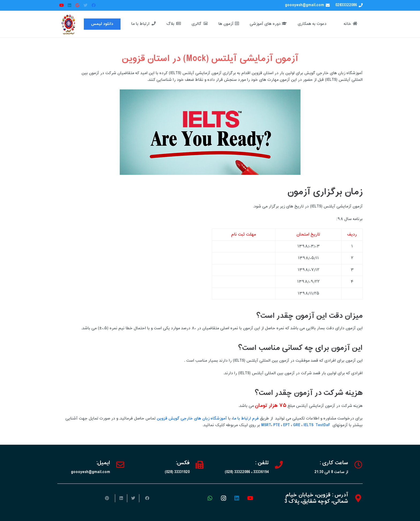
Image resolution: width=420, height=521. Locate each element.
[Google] (77, 5)
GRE (297, 425)
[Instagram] (223, 498)
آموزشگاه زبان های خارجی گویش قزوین (192, 419)
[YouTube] (61, 5)
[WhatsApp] (210, 498)
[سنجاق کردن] (109, 498)
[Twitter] (85, 5)
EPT (286, 425)
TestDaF (323, 425)
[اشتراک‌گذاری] (145, 498)
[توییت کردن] (133, 498)
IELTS (308, 425)
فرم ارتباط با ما (246, 419)
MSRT (266, 425)
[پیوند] (69, 24)
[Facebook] (93, 5)
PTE (277, 425)
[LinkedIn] (69, 5)
